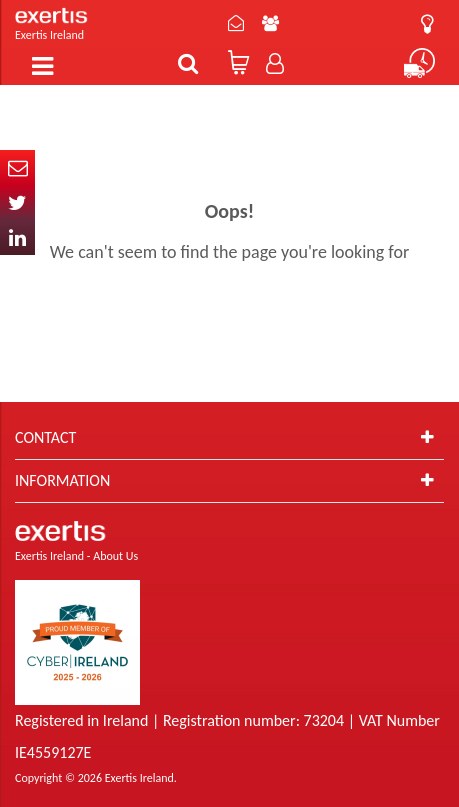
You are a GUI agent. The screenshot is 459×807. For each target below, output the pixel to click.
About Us (270, 23)
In (17, 237)
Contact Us (236, 23)
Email (17, 167)
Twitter (17, 202)
